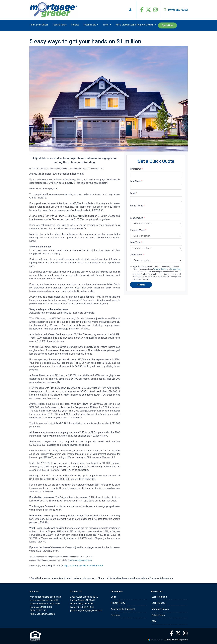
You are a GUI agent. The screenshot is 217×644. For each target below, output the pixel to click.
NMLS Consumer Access (42, 614)
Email (134, 193)
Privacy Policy (176, 269)
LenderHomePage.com (176, 640)
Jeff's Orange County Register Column (135, 25)
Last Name (136, 181)
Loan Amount (137, 218)
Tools (106, 25)
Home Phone (137, 206)
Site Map (115, 615)
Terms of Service (160, 269)
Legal (114, 597)
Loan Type (136, 242)
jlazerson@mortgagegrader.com (86, 610)
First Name (136, 169)
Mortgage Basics (160, 609)
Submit (141, 285)
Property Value (138, 230)
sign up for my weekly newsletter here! (83, 566)
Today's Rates (60, 25)
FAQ (154, 621)
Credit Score (137, 255)
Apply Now (167, 25)
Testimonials (90, 25)
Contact (75, 25)
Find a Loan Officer (39, 25)
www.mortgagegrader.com (81, 560)
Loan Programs (159, 597)
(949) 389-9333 (176, 10)
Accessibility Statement (123, 609)
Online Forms (158, 615)
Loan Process (159, 603)
